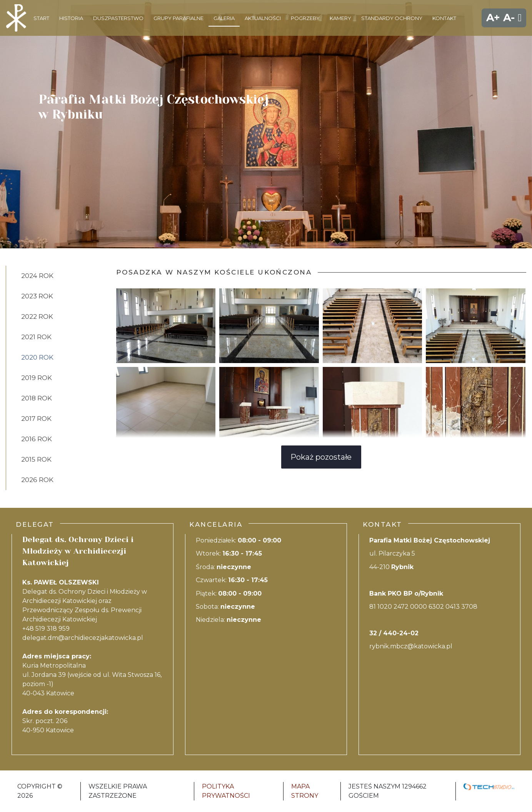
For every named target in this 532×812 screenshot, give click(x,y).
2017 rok (36, 419)
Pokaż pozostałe (321, 457)
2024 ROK (37, 276)
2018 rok (37, 398)
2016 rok (37, 439)
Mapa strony (305, 791)
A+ (493, 18)
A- (509, 18)
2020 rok (37, 357)
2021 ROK (36, 337)
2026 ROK (37, 480)
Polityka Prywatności (226, 791)
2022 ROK (37, 316)
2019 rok (37, 378)
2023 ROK (37, 296)
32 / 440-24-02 (394, 633)
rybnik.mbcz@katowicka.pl (411, 646)
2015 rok (36, 459)
